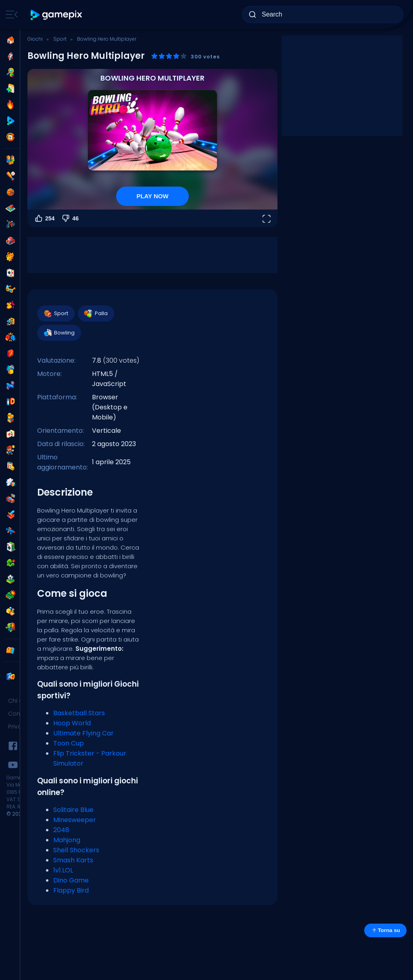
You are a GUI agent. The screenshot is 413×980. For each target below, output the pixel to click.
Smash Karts (73, 860)
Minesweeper (75, 820)
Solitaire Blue (73, 810)
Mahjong (67, 840)
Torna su (385, 930)
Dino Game (71, 880)
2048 (61, 830)
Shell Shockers (76, 850)
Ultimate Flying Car (83, 733)
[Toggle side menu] (10, 15)
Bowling (59, 333)
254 (44, 218)
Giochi (35, 39)
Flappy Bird (71, 890)
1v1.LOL (63, 870)
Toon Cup (69, 743)
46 (70, 218)
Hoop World (72, 723)
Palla (96, 314)
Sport (60, 39)
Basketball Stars (79, 713)
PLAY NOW (152, 196)
